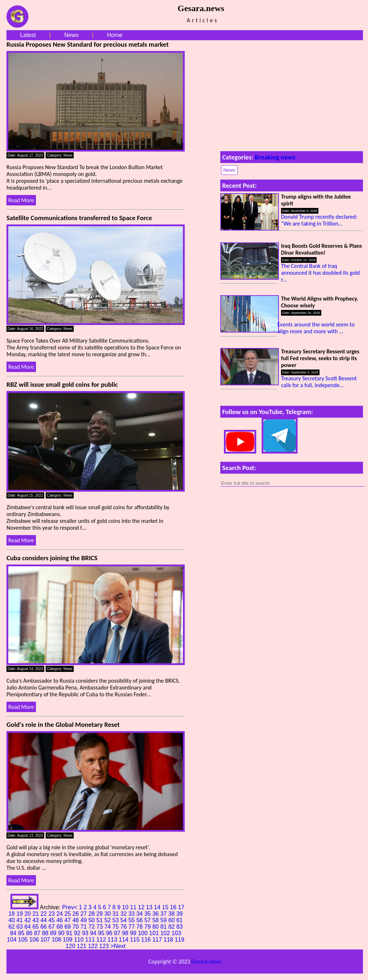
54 (124, 920)
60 (172, 920)
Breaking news (275, 157)
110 (80, 940)
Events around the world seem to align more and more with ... (316, 328)
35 (148, 914)
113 (113, 940)
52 (108, 920)
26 (76, 914)
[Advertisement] (292, 94)
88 (46, 933)
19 (20, 914)
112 (102, 940)
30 (108, 914)
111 (91, 940)
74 (108, 927)
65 (36, 927)
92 (78, 933)
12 (142, 907)
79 (148, 927)
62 (12, 927)
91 (70, 933)
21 (36, 914)
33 (132, 914)
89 (54, 933)
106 (35, 940)
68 (60, 927)
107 (46, 940)
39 (180, 914)
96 (110, 933)
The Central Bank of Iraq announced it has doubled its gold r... (320, 273)
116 (147, 940)
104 (12, 940)
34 (140, 914)
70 (76, 927)
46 (60, 920)
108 (57, 940)
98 (126, 933)
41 (20, 920)
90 (62, 933)
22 (44, 914)
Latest (28, 35)
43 (36, 920)
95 (102, 933)
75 (116, 927)
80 (156, 927)
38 (172, 914)
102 (166, 933)
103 (176, 933)
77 (132, 927)
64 (28, 927)
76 (124, 927)
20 (28, 914)
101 (155, 933)
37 (164, 914)
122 (94, 946)
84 (14, 933)
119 (180, 940)
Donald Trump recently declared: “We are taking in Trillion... (319, 220)
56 (140, 920)
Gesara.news (206, 962)
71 (84, 927)
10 (126, 907)
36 (156, 914)
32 (124, 914)
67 (52, 927)
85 (22, 933)
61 (180, 920)
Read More (21, 200)
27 (84, 914)
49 (84, 920)
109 (68, 940)
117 (158, 940)
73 (100, 927)
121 (82, 946)
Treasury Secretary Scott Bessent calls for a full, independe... (319, 382)
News (72, 35)
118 (169, 940)
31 (116, 914)
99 (134, 933)
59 (164, 920)
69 (68, 927)
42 (28, 920)
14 (158, 907)
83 (180, 927)
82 (172, 927)
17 (181, 907)
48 (76, 920)
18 (12, 914)
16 (174, 907)
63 (20, 927)
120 (71, 946)
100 (144, 933)
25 (68, 914)
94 (94, 933)
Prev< (71, 907)
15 (166, 907)
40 (12, 920)
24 (60, 914)
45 (52, 920)
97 (118, 933)
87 (38, 933)
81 (164, 927)
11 (134, 907)
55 (132, 920)
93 (86, 933)
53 (116, 920)
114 (125, 940)
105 (24, 940)
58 (156, 920)
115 (136, 940)
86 (30, 933)
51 (100, 920)
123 (105, 946)
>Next (118, 946)
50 (92, 920)
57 (148, 920)
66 (44, 927)
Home (115, 35)
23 (52, 914)
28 (92, 914)
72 (92, 927)
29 (100, 914)
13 (150, 907)
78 (140, 927)
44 (44, 920)
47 (68, 920)
